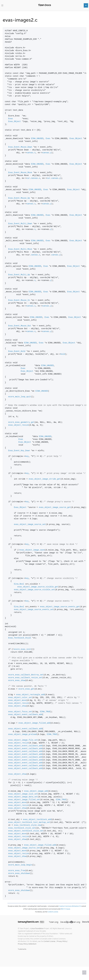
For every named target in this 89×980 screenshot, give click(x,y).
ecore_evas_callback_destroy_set (26, 675)
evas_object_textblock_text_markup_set (29, 822)
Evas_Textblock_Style (20, 638)
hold (63, 354)
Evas (11, 119)
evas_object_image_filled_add (34, 723)
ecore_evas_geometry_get (21, 422)
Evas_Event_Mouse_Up (19, 198)
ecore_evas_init (22, 649)
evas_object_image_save (32, 550)
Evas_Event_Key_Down (19, 451)
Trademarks (22, 949)
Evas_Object (14, 122)
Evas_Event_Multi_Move (20, 249)
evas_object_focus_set (20, 712)
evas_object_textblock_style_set (26, 831)
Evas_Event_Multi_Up (19, 275)
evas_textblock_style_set (22, 828)
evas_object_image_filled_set (24, 800)
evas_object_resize (18, 425)
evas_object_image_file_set (23, 740)
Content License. (50, 941)
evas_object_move (17, 700)
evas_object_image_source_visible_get (38, 587)
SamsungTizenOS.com (28, 922)
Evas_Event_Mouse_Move (20, 173)
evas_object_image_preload (22, 734)
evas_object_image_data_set (23, 797)
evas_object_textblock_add (37, 820)
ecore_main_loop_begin (20, 865)
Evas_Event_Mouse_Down (20, 147)
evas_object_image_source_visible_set (34, 590)
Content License (53, 912)
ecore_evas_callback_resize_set (25, 678)
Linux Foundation (37, 928)
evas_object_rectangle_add (30, 695)
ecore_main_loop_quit (20, 397)
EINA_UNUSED (37, 139)
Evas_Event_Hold (17, 351)
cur (28, 178)
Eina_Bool (19, 584)
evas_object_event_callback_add (25, 715)
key (27, 456)
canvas (30, 153)
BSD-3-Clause (66, 909)
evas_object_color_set (20, 698)
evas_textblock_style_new (28, 825)
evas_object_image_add (36, 791)
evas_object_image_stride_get (44, 479)
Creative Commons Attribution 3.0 (70, 906)
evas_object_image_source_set (30, 524)
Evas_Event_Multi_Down (20, 224)
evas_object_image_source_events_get (60, 607)
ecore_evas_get (26, 689)
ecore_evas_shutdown (19, 873)
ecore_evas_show (17, 681)
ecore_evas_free (17, 871)
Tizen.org (54, 922)
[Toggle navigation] (2, 5)
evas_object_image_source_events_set (34, 610)
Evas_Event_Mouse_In (19, 300)
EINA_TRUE (45, 712)
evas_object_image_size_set (23, 794)
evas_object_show (17, 706)
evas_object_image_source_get (55, 507)
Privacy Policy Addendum (27, 944)
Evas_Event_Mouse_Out (20, 326)
